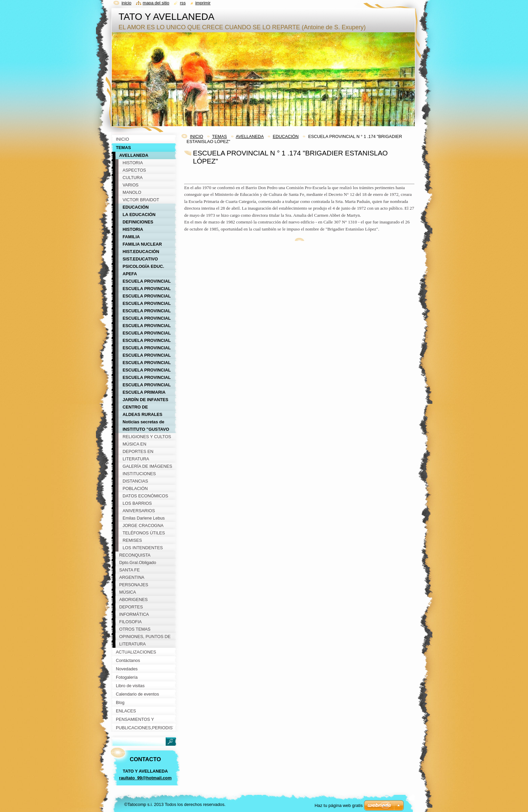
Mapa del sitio (156, 3)
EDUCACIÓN (286, 136)
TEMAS (220, 136)
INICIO (196, 136)
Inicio (126, 3)
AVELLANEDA (250, 136)
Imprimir (203, 3)
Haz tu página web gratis (339, 805)
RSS (183, 3)
